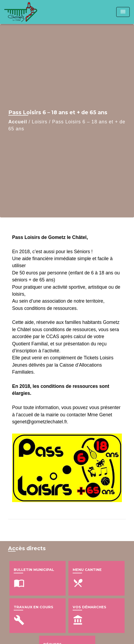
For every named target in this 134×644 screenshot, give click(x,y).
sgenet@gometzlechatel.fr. (40, 422)
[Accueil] (24, 12)
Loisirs (40, 122)
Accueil (18, 122)
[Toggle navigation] (123, 12)
